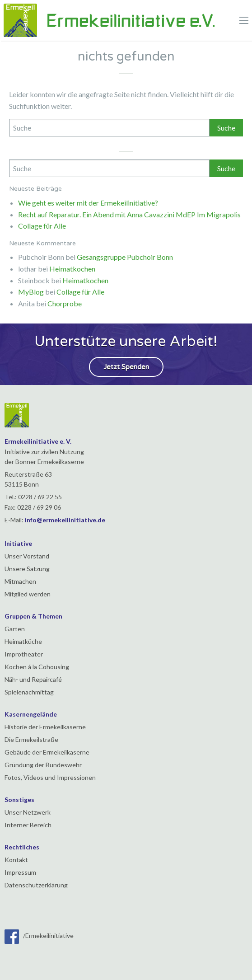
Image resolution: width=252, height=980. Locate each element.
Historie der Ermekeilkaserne (45, 727)
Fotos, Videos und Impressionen (50, 777)
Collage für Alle (42, 226)
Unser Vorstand (27, 556)
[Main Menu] (244, 20)
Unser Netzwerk (28, 812)
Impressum (20, 872)
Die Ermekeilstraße (31, 739)
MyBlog (31, 292)
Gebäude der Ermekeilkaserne (47, 752)
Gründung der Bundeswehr (43, 765)
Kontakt (16, 860)
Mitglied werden (28, 594)
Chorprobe (65, 303)
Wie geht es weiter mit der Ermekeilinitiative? (88, 203)
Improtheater (24, 654)
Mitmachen (20, 581)
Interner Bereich (28, 825)
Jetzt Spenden (126, 367)
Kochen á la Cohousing (37, 667)
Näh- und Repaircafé (33, 679)
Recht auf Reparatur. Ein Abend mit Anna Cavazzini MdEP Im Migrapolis (129, 214)
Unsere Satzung (27, 569)
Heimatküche (23, 641)
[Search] (109, 128)
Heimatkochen (72, 269)
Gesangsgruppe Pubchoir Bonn (125, 257)
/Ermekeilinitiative (39, 935)
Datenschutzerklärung (36, 885)
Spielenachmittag (29, 692)
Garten (15, 629)
